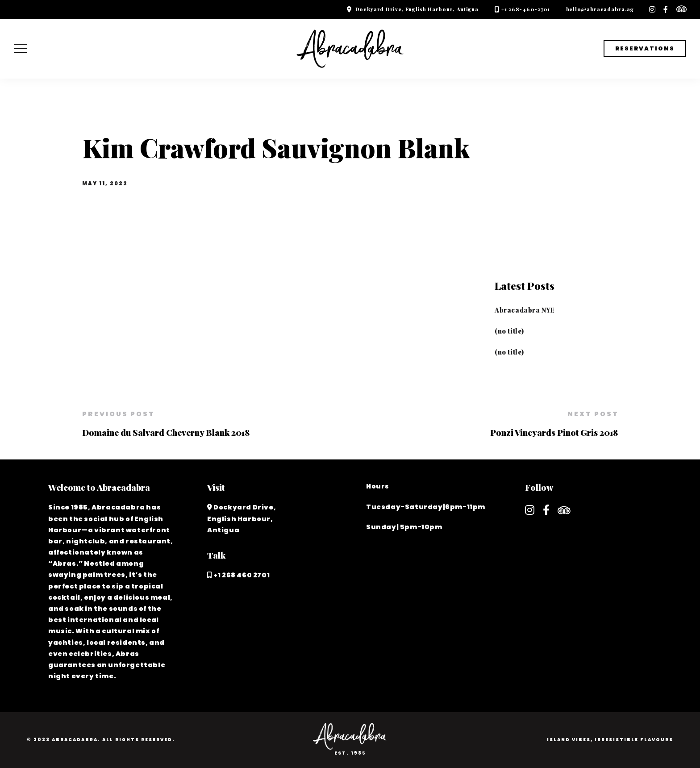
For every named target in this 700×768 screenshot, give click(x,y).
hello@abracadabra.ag (600, 9)
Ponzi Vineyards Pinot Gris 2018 (554, 432)
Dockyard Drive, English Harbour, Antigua (417, 9)
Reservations (645, 48)
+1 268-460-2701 (526, 9)
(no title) (509, 331)
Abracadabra (75, 740)
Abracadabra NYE (525, 310)
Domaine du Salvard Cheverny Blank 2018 (166, 432)
